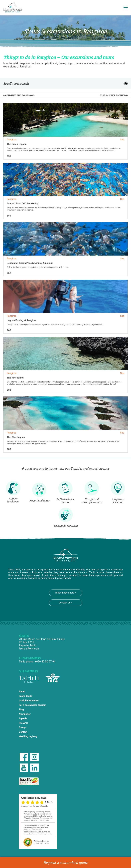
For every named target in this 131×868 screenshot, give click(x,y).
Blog (21, 710)
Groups (23, 728)
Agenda (23, 719)
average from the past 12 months (35, 806)
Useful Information (29, 701)
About (22, 692)
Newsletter (25, 714)
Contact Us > (66, 603)
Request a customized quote (66, 863)
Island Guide (25, 696)
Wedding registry (28, 736)
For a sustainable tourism (32, 705)
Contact (23, 732)
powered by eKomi (41, 842)
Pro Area (23, 723)
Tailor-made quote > (65, 593)
